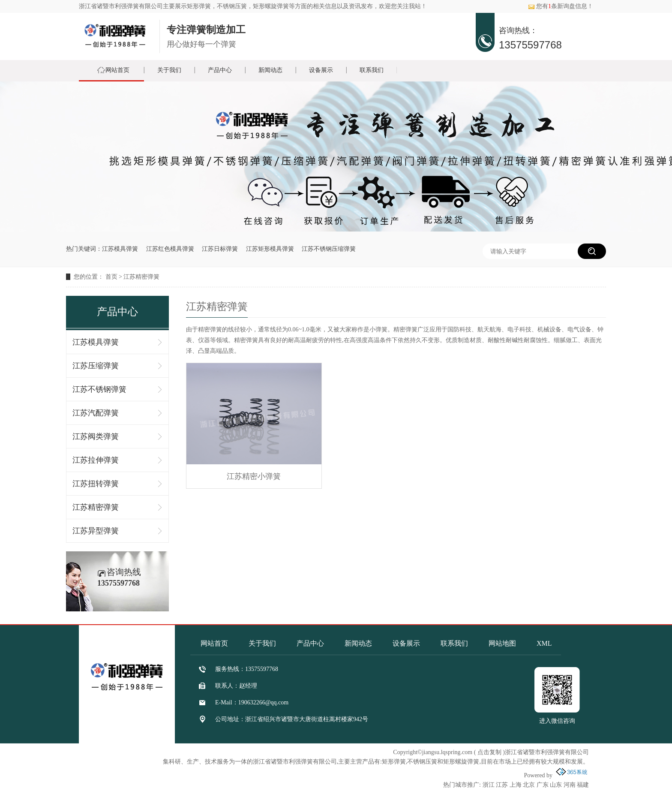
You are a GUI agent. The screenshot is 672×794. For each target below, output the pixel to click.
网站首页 (117, 70)
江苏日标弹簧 (220, 249)
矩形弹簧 (199, 6)
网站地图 (502, 643)
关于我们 (169, 70)
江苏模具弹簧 (120, 249)
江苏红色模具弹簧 (170, 249)
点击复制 (489, 752)
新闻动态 (270, 70)
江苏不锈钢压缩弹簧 (329, 249)
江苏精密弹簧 (141, 277)
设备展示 (321, 70)
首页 (111, 277)
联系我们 (372, 70)
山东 (556, 785)
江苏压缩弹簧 (96, 366)
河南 (570, 785)
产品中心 (220, 70)
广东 (543, 785)
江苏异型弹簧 (96, 531)
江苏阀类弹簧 (96, 436)
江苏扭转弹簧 (96, 484)
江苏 (502, 785)
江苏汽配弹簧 (96, 413)
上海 (516, 785)
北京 (529, 785)
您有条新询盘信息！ (561, 6)
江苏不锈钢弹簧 (99, 389)
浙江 (489, 785)
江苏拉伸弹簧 (96, 460)
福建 (583, 785)
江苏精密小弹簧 (254, 476)
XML (544, 643)
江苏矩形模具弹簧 (270, 249)
